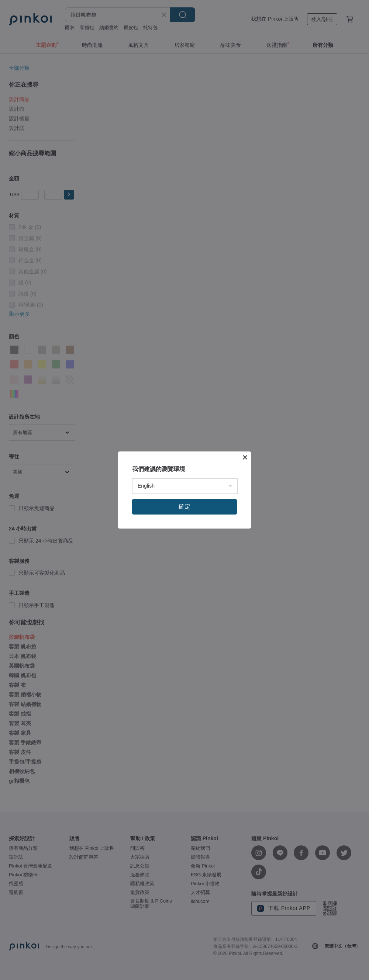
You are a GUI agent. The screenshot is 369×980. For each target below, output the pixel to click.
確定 (184, 507)
